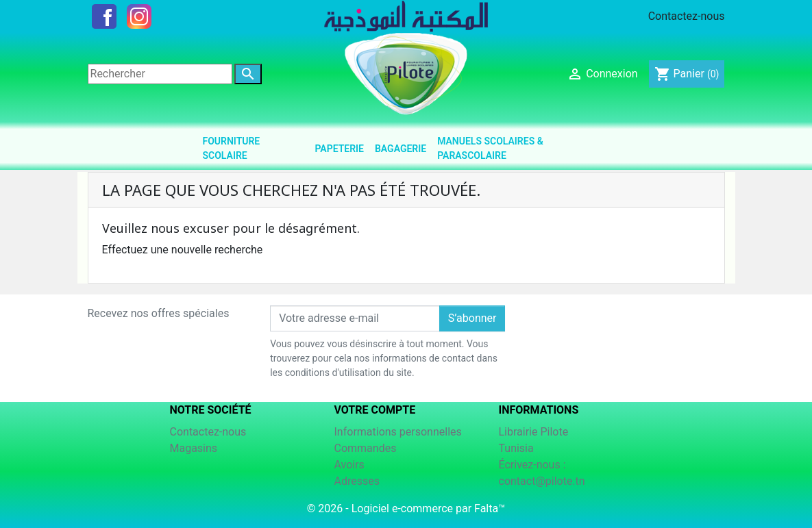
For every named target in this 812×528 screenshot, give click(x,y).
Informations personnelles (398, 432)
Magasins (194, 448)
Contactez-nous (687, 16)
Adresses (357, 481)
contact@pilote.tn (542, 481)
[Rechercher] (160, 74)
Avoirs (349, 465)
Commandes (366, 448)
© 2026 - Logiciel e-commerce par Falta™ (406, 508)
